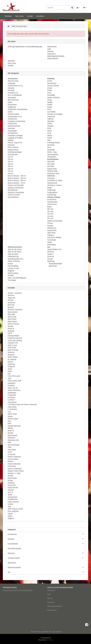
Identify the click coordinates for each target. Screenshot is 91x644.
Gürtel (10, 112)
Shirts (49, 131)
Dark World (12, 348)
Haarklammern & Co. (15, 86)
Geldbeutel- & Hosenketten (18, 109)
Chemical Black (13, 336)
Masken (11, 140)
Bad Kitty (11, 305)
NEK (9, 442)
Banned (11, 307)
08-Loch (50, 209)
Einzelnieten (12, 105)
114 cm (10, 157)
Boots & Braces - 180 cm (17, 176)
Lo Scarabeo (12, 409)
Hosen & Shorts (53, 86)
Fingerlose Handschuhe (16, 121)
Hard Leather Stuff (14, 381)
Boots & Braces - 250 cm (17, 178)
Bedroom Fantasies (15, 310)
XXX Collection (13, 511)
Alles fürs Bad (13, 254)
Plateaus (50, 235)
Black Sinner (12, 321)
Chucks (50, 223)
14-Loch (50, 216)
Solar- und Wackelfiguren (17, 278)
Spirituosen (53, 266)
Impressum (51, 54)
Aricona (10, 300)
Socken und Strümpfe (16, 185)
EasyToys (11, 364)
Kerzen (10, 264)
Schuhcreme (52, 204)
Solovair (11, 490)
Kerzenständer (13, 266)
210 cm (10, 171)
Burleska (11, 331)
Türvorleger (12, 280)
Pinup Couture (13, 459)
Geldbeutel (12, 107)
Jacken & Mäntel (53, 98)
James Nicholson (14, 390)
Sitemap (50, 51)
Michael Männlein (14, 426)
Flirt (9, 374)
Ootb (9, 447)
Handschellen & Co (15, 116)
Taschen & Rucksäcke (16, 192)
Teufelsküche (13, 499)
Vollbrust (50, 119)
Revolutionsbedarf (55, 264)
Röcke (50, 135)
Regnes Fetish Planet (16, 471)
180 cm (10, 166)
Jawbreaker (12, 393)
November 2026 (53, 173)
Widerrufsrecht (53, 58)
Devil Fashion (13, 357)
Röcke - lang (52, 152)
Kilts (49, 140)
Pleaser (10, 461)
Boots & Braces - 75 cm (16, 183)
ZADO (10, 516)
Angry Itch (11, 298)
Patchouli (11, 145)
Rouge (10, 480)
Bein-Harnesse (13, 100)
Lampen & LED (13, 268)
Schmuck (51, 256)
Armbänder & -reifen (55, 181)
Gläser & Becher (14, 261)
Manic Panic (12, 414)
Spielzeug (51, 261)
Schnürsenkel (13, 154)
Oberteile (51, 121)
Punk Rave (12, 466)
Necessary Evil (13, 440)
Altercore (11, 295)
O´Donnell (11, 454)
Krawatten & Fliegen (15, 135)
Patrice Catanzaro (14, 457)
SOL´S (10, 492)
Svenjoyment (13, 497)
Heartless (11, 386)
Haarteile (11, 88)
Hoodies (50, 126)
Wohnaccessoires (46, 567)
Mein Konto (19, 16)
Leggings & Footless (15, 138)
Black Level (12, 317)
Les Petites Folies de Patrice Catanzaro (22, 405)
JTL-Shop (49, 640)
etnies (10, 369)
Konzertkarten (46, 544)
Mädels (50, 102)
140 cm (10, 162)
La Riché (11, 400)
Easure (10, 362)
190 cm (10, 169)
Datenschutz (52, 47)
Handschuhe (12, 119)
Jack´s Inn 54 (13, 388)
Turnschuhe (52, 240)
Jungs (49, 100)
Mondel (10, 433)
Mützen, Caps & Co (15, 143)
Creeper (50, 226)
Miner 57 (11, 431)
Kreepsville (12, 395)
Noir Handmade (14, 445)
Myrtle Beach (13, 435)
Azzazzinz (11, 302)
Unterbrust (51, 116)
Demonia (11, 352)
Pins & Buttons (13, 147)
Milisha (10, 428)
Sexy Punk (12, 485)
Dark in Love (12, 345)
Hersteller (40, 16)
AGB (49, 49)
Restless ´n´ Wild (14, 473)
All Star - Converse (15, 293)
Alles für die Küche (15, 249)
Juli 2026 (51, 166)
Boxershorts (52, 83)
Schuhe (50, 259)
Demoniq (11, 355)
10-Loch (50, 211)
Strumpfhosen (13, 190)
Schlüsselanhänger (15, 152)
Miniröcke (51, 145)
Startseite (8, 16)
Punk (49, 93)
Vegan (50, 242)
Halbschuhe (52, 228)
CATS (10, 333)
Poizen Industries (14, 464)
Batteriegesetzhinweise (56, 56)
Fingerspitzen (52, 192)
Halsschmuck (52, 183)
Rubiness (11, 483)
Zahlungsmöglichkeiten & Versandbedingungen (25, 47)
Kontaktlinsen (13, 133)
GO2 (9, 378)
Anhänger (51, 178)
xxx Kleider (51, 112)
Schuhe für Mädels (54, 237)
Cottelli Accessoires (15, 338)
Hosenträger (12, 131)
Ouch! (10, 452)
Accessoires (52, 200)
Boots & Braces (13, 324)
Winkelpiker (52, 245)
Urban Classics (13, 502)
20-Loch (50, 219)
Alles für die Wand (14, 252)
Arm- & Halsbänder (15, 95)
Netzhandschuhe (14, 126)
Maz (9, 421)
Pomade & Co (13, 93)
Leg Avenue (12, 402)
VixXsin (10, 504)
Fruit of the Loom (14, 376)
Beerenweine (13, 312)
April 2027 (51, 162)
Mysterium (12, 438)
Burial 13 (11, 329)
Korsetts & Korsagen (55, 114)
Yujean (10, 514)
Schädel (11, 275)
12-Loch (50, 214)
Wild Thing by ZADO (15, 509)
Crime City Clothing (15, 340)
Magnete (11, 271)
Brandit (10, 326)
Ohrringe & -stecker (54, 185)
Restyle (10, 476)
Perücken (11, 90)
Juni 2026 (51, 164)
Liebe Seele (12, 407)
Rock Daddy (12, 478)
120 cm (10, 159)
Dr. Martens (12, 359)
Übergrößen (52, 157)
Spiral (10, 495)
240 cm (10, 173)
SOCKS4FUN (13, 488)
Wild (9, 507)
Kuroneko (11, 397)
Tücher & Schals (14, 195)
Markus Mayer (13, 273)
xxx (46, 572)
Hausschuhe (52, 230)
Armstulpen (12, 98)
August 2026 (52, 169)
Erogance (11, 367)
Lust (9, 412)
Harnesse (11, 128)
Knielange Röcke (54, 143)
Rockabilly (51, 95)
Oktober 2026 (52, 171)
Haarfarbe (11, 83)
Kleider (50, 105)
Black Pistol (12, 319)
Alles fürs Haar (13, 81)
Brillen (10, 102)
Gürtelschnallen (13, 114)
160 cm (10, 164)
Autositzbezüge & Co (15, 259)
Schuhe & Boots (46, 558)
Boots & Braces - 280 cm (17, 181)
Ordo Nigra (12, 450)
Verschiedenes (13, 197)
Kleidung (51, 252)
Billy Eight (11, 314)
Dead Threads (13, 350)
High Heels (51, 233)
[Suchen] (58, 8)
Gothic (50, 90)
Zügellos (11, 518)
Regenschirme (13, 150)
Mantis (10, 416)
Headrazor (12, 383)
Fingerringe (51, 190)
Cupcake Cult (13, 343)
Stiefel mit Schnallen (55, 221)
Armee (50, 81)
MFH (9, 423)
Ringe (49, 188)
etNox (10, 371)
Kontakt (30, 16)
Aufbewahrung (13, 256)
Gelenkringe (52, 195)
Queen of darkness (15, 469)
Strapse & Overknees (16, 188)
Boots (49, 207)
